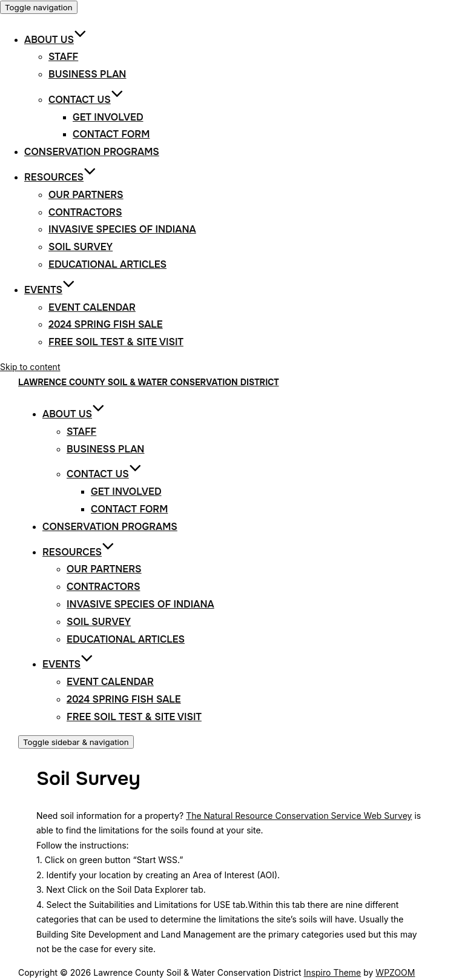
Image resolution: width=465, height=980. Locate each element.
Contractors (85, 212)
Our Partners (86, 195)
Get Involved (108, 117)
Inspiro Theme (333, 972)
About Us (55, 40)
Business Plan (87, 74)
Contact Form (111, 134)
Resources (60, 177)
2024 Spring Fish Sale (106, 324)
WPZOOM (395, 972)
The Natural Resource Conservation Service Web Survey (299, 816)
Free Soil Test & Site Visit (116, 342)
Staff (63, 57)
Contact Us (86, 100)
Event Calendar (92, 307)
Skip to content (30, 367)
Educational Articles (107, 264)
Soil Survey (81, 247)
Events (50, 290)
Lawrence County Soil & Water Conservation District (149, 382)
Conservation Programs (92, 152)
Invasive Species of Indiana (122, 229)
